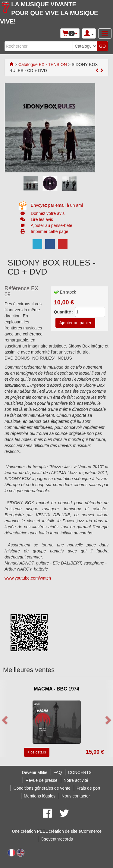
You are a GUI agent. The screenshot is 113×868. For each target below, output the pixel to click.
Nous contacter (76, 796)
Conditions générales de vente (42, 788)
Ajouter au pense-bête (52, 225)
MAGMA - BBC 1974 (56, 689)
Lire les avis (42, 219)
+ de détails (37, 752)
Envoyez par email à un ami (57, 205)
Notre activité (76, 780)
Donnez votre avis (48, 213)
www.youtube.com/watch (28, 578)
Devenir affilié (35, 772)
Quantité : (64, 312)
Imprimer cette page (50, 231)
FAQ (58, 772)
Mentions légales (40, 796)
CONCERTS (80, 772)
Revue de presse (42, 780)
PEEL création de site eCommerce (69, 831)
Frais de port (88, 788)
